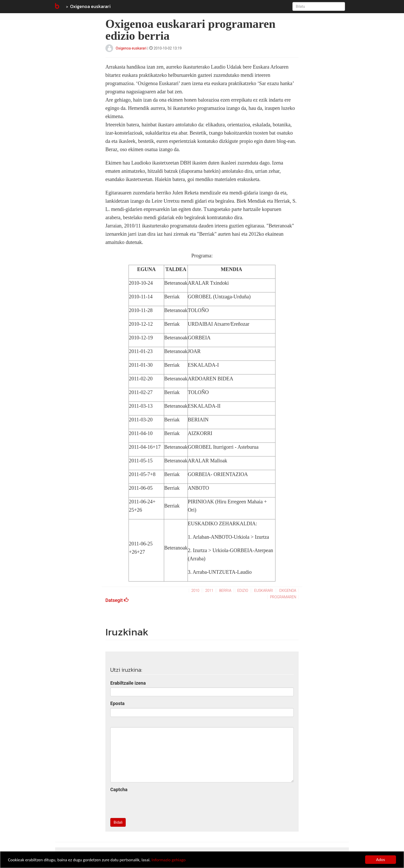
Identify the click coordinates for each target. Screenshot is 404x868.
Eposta (117, 703)
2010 (195, 591)
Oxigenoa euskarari (90, 6)
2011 (209, 591)
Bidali (118, 822)
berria (225, 591)
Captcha (119, 789)
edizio (243, 591)
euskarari (264, 591)
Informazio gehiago (169, 860)
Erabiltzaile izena (128, 683)
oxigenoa (288, 591)
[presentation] (149, 804)
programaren (283, 597)
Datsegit (117, 600)
